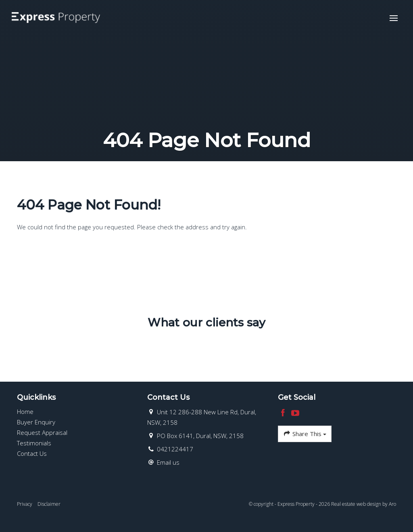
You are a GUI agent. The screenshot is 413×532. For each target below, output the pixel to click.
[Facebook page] (284, 413)
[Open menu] (393, 19)
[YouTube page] (295, 413)
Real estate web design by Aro (364, 504)
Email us (168, 462)
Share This (305, 434)
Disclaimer (49, 504)
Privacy (25, 504)
